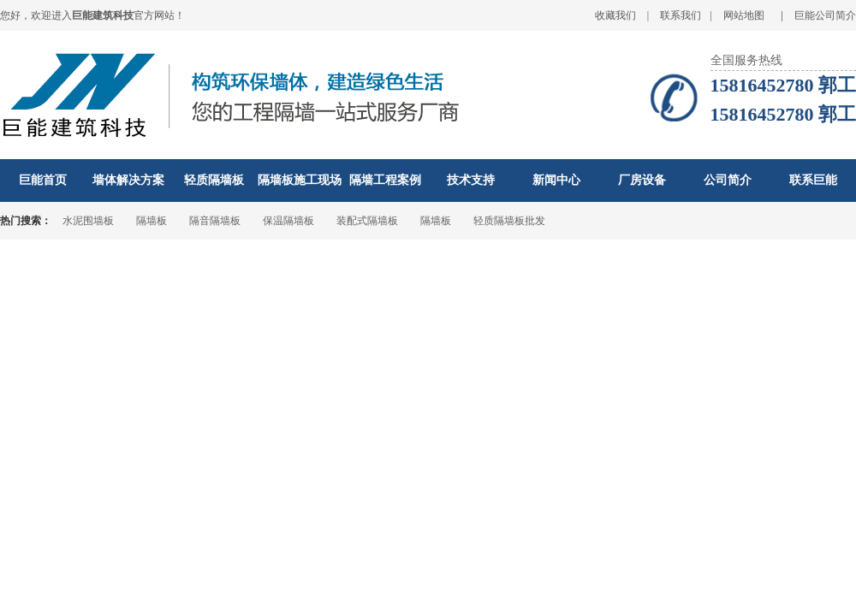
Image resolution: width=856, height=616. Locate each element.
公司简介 (728, 180)
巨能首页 (43, 180)
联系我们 (681, 15)
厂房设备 (642, 180)
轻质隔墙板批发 (509, 221)
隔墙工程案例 (385, 180)
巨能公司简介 (825, 15)
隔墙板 (152, 221)
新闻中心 (556, 180)
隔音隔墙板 (215, 221)
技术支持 (471, 180)
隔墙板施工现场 (300, 180)
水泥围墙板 (88, 221)
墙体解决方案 (128, 180)
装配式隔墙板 (367, 221)
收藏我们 (615, 15)
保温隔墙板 (288, 221)
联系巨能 (813, 180)
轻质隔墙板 (214, 180)
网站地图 (744, 15)
